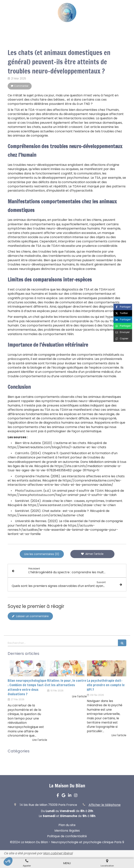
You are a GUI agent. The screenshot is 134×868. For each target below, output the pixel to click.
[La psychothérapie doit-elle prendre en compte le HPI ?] (107, 668)
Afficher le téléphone (105, 805)
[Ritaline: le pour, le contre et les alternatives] (67, 668)
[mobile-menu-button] (67, 863)
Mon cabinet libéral (58, 853)
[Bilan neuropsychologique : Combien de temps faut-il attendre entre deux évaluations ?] (27, 668)
